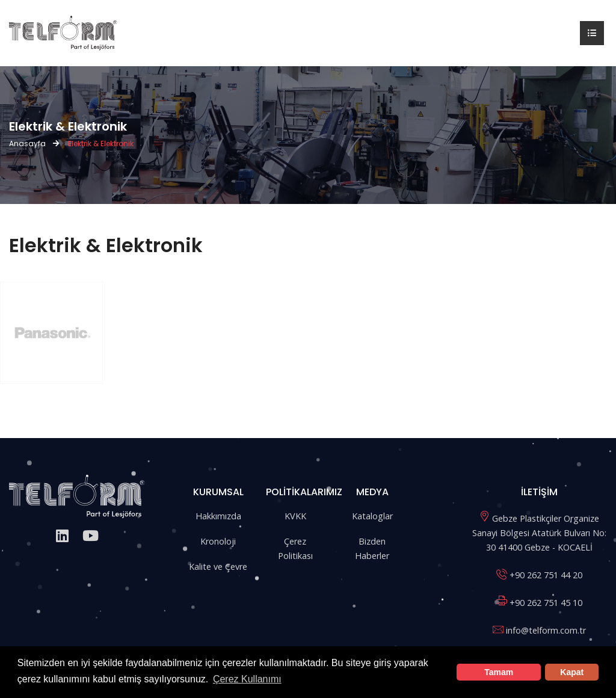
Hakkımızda (218, 516)
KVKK (295, 516)
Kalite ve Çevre (218, 567)
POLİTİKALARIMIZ (304, 492)
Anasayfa (27, 144)
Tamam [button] (499, 672)
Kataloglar (372, 516)
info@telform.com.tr (546, 630)
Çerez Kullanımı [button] (247, 679)
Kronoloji (218, 541)
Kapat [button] (572, 672)
